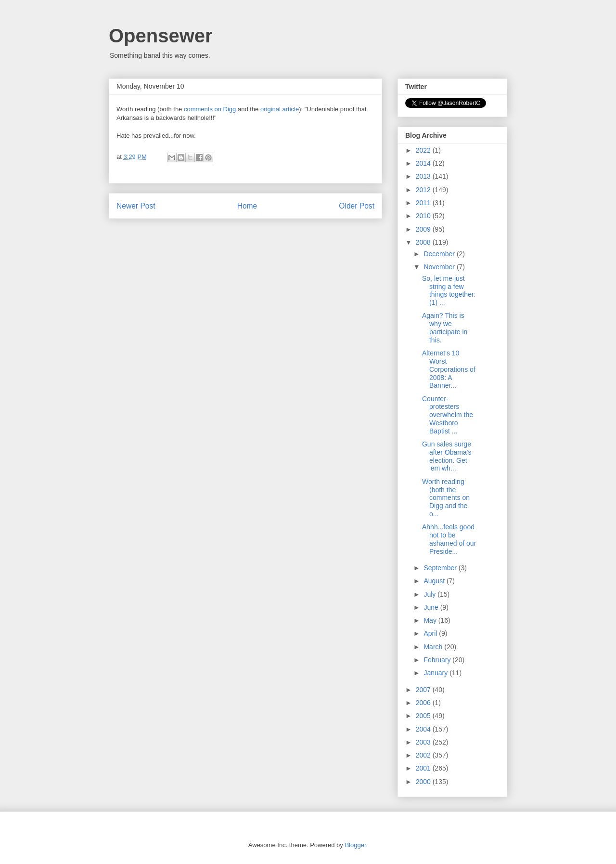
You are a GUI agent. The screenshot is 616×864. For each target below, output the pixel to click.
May (431, 620)
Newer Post (136, 206)
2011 (424, 203)
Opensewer (161, 36)
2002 (424, 755)
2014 (424, 163)
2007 (424, 690)
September (441, 568)
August (435, 581)
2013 (424, 176)
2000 (424, 782)
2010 (424, 216)
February (438, 660)
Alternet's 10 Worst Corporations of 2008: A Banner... (449, 369)
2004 (424, 729)
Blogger (355, 845)
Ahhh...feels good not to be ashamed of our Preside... (449, 539)
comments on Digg (210, 109)
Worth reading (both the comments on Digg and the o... (446, 498)
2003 (424, 742)
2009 (424, 229)
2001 (424, 768)
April (431, 633)
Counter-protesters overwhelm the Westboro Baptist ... (448, 415)
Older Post (357, 206)
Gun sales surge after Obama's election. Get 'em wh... (447, 456)
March (434, 647)
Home (247, 206)
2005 (424, 716)
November (440, 267)
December (440, 254)
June (432, 607)
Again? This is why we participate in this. (445, 327)
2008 (424, 242)
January (436, 673)
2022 (424, 150)
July (430, 594)
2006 (424, 703)
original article (280, 109)
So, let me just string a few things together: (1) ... (449, 290)
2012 (424, 190)
